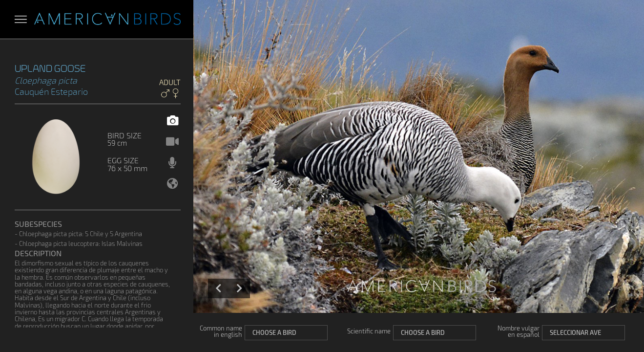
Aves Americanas (107, 19)
